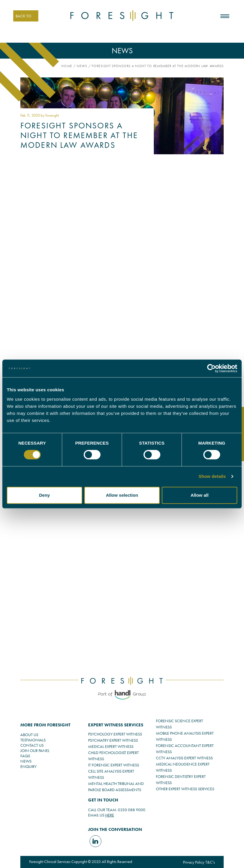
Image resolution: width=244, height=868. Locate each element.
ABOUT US (29, 735)
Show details (212, 476)
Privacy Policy (194, 862)
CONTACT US (32, 745)
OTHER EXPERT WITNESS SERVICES (185, 789)
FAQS (25, 756)
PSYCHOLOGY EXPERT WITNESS (115, 734)
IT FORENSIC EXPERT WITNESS (114, 765)
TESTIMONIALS (33, 740)
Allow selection (122, 495)
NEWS (26, 761)
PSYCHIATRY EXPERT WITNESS (113, 740)
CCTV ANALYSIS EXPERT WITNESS (184, 758)
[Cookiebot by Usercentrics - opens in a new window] (211, 368)
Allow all (200, 495)
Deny (44, 495)
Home (67, 66)
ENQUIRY (28, 766)
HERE (110, 815)
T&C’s (210, 862)
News (82, 66)
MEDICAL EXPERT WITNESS (111, 746)
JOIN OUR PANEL (35, 751)
